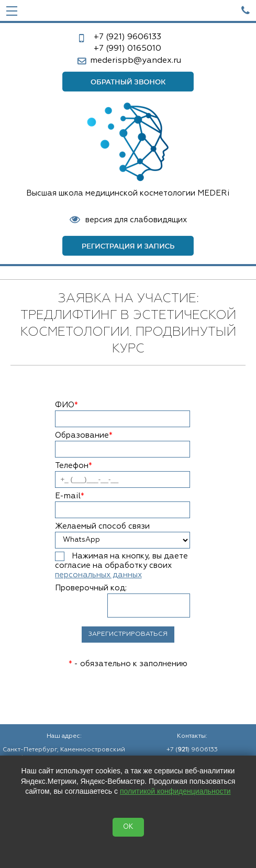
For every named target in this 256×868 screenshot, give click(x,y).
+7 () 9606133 (192, 750)
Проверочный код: (91, 588)
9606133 (127, 37)
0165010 (127, 49)
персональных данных (98, 575)
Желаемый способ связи (102, 526)
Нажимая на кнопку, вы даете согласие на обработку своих (121, 566)
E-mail (70, 496)
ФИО (66, 405)
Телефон (74, 466)
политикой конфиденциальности (175, 791)
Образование (84, 435)
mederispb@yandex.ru (136, 61)
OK (128, 827)
